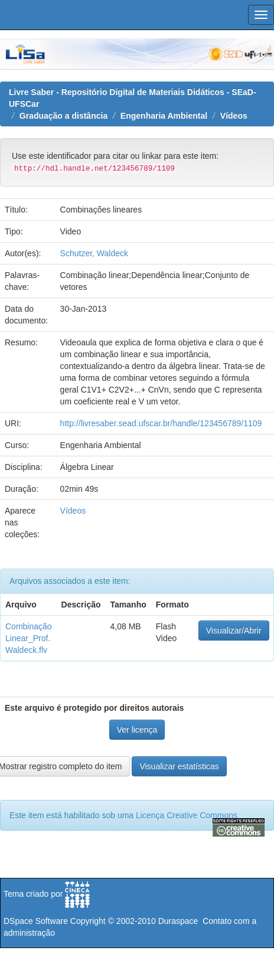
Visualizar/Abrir (234, 631)
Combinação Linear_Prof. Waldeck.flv (29, 638)
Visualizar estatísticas (179, 766)
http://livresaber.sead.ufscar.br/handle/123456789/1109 (161, 423)
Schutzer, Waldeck (94, 253)
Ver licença (137, 730)
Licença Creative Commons (187, 815)
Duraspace (178, 921)
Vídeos (234, 116)
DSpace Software (36, 921)
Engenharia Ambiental (164, 116)
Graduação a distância (63, 116)
